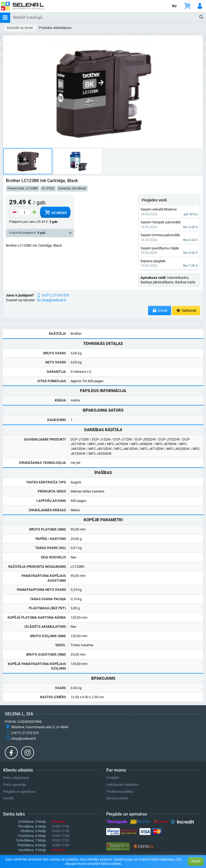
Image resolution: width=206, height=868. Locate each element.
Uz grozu (55, 212)
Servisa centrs (117, 798)
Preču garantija (15, 785)
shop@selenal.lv (54, 300)
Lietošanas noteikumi (123, 785)
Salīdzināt (186, 311)
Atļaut (196, 861)
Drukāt (160, 311)
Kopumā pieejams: (28, 233)
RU (174, 6)
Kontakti (113, 778)
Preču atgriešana (16, 778)
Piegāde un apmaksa (19, 792)
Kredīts (9, 798)
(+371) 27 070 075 (55, 295)
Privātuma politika (120, 792)
